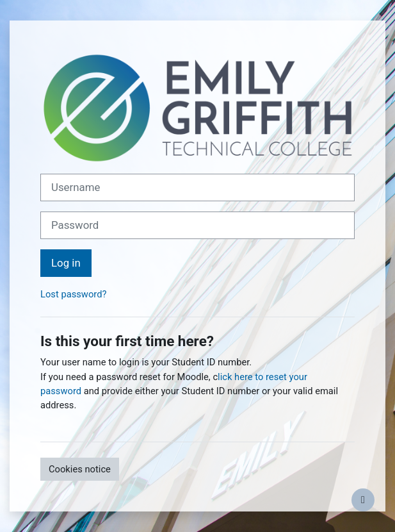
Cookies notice (80, 469)
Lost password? (73, 294)
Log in (66, 263)
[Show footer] (363, 500)
